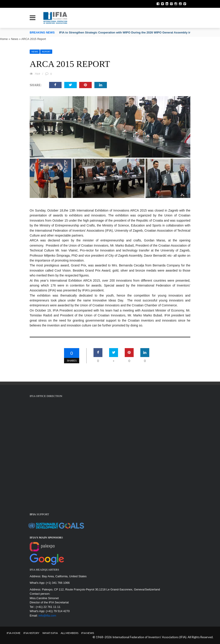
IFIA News (88, 633)
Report (46, 52)
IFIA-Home (14, 633)
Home (4, 39)
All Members (70, 633)
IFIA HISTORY (31, 633)
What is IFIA (50, 633)
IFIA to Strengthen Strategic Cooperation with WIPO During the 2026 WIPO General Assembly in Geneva (131, 32)
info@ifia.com (47, 616)
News (15, 39)
